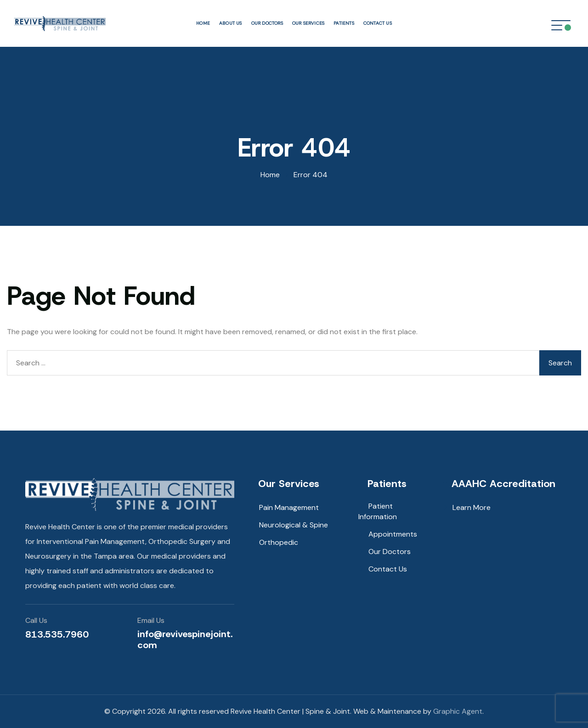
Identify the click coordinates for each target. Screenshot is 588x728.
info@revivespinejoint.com (185, 639)
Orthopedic (279, 542)
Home (203, 23)
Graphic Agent (458, 711)
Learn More (472, 507)
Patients (344, 23)
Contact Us (378, 23)
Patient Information (378, 511)
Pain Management (289, 507)
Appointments (393, 534)
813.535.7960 (57, 634)
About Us (231, 23)
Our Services (308, 23)
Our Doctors (267, 23)
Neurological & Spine (294, 525)
